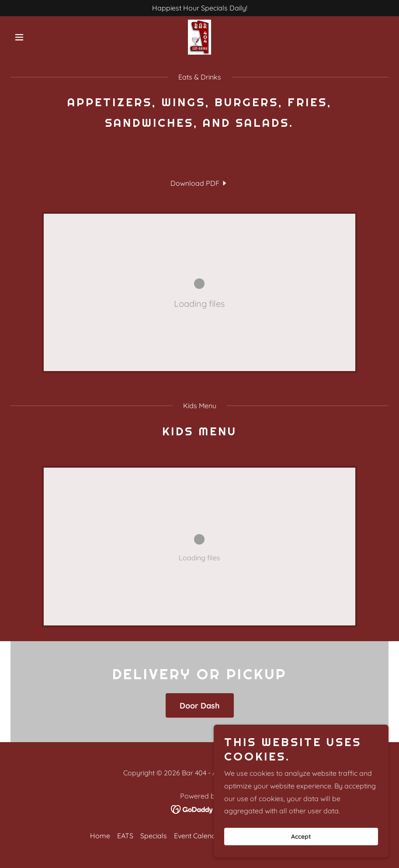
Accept (301, 837)
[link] (199, 37)
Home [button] (100, 836)
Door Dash (200, 706)
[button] (39, 37)
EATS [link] (125, 836)
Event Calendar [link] (198, 836)
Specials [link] (154, 836)
